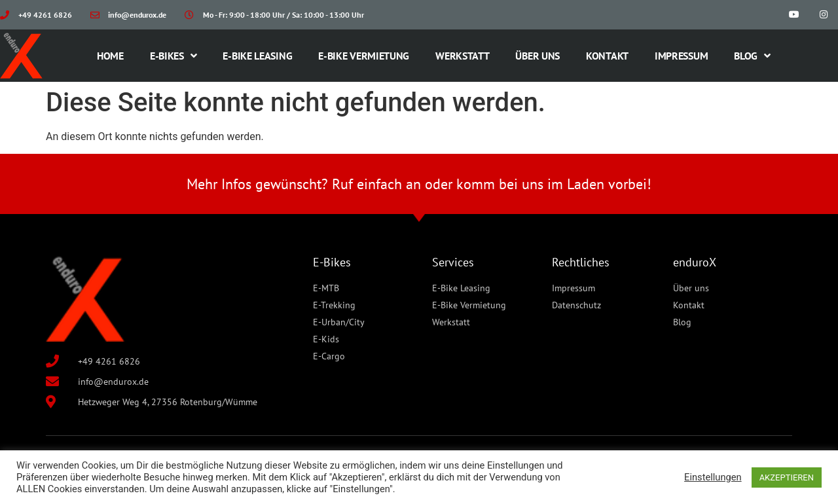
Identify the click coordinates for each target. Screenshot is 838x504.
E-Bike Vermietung (364, 56)
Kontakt (607, 56)
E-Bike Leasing (257, 56)
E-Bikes (173, 56)
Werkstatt (462, 56)
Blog (752, 56)
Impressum (681, 56)
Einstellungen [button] (713, 477)
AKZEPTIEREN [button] (787, 477)
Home (110, 56)
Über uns (537, 56)
